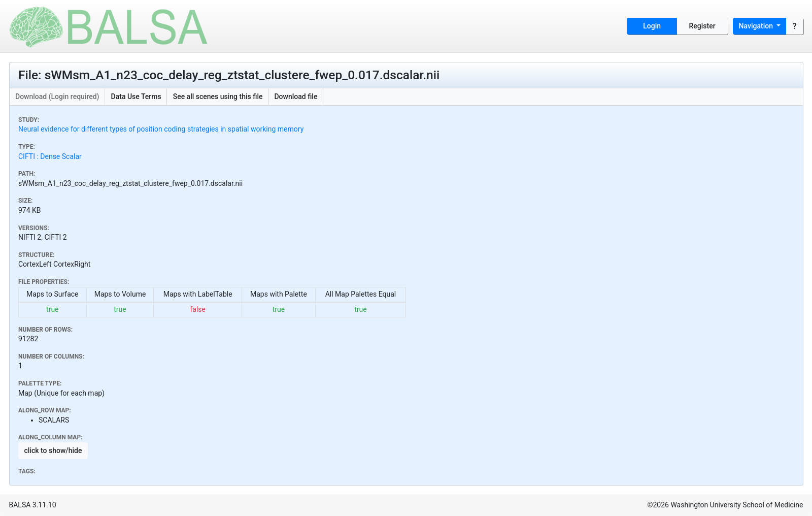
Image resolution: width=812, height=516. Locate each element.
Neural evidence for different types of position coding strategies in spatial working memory (161, 129)
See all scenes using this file (218, 96)
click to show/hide (53, 450)
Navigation (757, 26)
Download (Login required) (57, 96)
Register (702, 26)
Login (652, 26)
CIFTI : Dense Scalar (50, 156)
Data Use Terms (136, 96)
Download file (296, 96)
